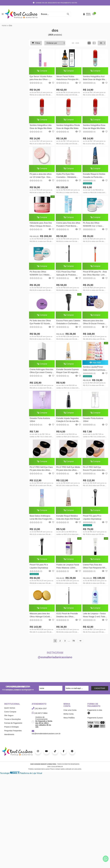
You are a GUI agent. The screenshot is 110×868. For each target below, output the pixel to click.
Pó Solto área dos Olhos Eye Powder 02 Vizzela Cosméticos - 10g (40, 324)
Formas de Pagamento (13, 725)
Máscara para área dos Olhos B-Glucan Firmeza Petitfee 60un (93, 324)
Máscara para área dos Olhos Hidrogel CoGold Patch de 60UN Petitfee (40, 618)
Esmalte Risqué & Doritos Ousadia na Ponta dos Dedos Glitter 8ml (94, 177)
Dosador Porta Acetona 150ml (92, 421)
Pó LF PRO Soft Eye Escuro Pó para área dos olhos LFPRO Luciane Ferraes (93, 471)
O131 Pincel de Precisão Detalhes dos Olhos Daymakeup (67, 618)
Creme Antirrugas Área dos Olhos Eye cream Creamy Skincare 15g (41, 373)
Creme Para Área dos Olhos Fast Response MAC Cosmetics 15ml (94, 569)
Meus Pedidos (69, 720)
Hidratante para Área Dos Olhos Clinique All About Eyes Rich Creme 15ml (41, 226)
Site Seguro (9, 718)
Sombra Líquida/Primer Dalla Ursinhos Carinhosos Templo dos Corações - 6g (94, 370)
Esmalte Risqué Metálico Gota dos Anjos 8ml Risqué (68, 519)
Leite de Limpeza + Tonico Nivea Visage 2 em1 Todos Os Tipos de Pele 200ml (94, 618)
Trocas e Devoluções (13, 722)
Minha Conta (68, 716)
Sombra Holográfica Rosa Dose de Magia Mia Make (94, 127)
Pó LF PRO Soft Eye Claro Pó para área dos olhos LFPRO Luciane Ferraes (41, 471)
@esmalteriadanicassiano (55, 660)
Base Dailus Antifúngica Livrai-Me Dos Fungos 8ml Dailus (41, 520)
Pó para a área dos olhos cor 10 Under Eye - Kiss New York (41, 177)
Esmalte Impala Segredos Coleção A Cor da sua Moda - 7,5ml (67, 422)
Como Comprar (10, 714)
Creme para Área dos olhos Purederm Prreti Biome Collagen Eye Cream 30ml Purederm (68, 226)
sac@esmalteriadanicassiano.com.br (46, 735)
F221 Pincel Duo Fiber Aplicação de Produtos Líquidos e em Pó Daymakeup (66, 275)
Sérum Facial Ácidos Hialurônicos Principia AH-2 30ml (68, 78)
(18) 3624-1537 (39, 711)
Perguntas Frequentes (13, 733)
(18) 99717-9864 (40, 716)
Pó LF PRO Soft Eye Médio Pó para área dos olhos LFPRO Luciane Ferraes (68, 471)
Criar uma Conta (70, 713)
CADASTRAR (100, 691)
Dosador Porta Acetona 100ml (40, 421)
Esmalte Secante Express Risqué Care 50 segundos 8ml (67, 373)
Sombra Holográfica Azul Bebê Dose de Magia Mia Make (93, 78)
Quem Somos (10, 710)
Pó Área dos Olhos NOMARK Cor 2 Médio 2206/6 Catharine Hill (40, 275)
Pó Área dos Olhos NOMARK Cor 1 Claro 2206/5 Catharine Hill (92, 226)
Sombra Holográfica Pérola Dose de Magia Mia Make (68, 127)
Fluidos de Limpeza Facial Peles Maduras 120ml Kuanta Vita (67, 569)
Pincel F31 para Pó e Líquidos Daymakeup (92, 519)
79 (73, 643)
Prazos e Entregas (11, 729)
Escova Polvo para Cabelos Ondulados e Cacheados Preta (68, 324)
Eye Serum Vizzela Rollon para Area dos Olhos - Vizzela (41, 78)
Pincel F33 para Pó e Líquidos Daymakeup (39, 569)
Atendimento (9, 737)
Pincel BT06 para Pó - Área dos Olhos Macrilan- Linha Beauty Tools (94, 275)
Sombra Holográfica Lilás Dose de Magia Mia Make (41, 127)
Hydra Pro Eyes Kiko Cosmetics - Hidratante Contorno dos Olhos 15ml (67, 177)
